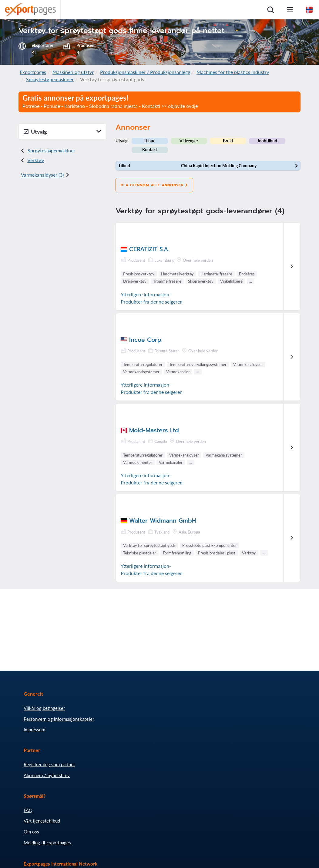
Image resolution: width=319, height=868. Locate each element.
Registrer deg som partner (49, 764)
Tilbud (150, 141)
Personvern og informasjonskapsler (59, 719)
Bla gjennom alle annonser (154, 185)
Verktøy (36, 160)
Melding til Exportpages (47, 843)
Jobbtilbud (267, 141)
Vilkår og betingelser (44, 708)
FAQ (28, 810)
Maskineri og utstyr (73, 72)
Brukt (228, 141)
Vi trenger (189, 141)
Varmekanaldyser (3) (42, 175)
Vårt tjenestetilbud (42, 821)
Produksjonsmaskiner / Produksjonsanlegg (145, 72)
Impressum (34, 730)
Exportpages (33, 72)
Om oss (31, 832)
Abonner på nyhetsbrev (47, 775)
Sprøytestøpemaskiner (50, 79)
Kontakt (150, 150)
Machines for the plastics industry (233, 72)
